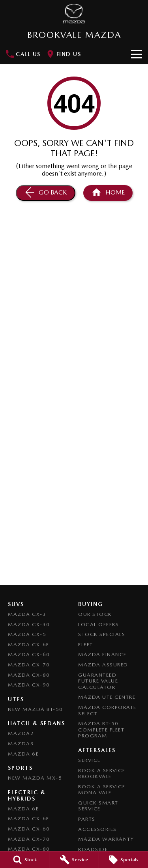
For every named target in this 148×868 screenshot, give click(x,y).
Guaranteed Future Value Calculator (98, 681)
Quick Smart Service (98, 806)
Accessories (97, 829)
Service (89, 760)
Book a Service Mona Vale (102, 790)
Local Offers (98, 624)
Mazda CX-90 (29, 685)
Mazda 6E (23, 754)
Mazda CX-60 (29, 654)
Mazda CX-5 (27, 634)
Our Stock (95, 614)
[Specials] (124, 860)
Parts (87, 819)
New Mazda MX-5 (35, 778)
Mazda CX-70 (29, 665)
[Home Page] (108, 193)
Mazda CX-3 (27, 614)
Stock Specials (102, 634)
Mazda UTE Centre (107, 697)
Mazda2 (21, 733)
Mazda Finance (102, 654)
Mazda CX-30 (29, 624)
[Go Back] (46, 193)
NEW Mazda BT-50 (36, 709)
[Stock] (24, 860)
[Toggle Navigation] (137, 54)
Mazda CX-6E (29, 644)
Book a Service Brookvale (102, 774)
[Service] (74, 860)
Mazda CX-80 (29, 675)
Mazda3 (21, 744)
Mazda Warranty (106, 839)
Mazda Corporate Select (107, 710)
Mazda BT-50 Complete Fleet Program (101, 730)
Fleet (86, 644)
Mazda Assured (103, 665)
